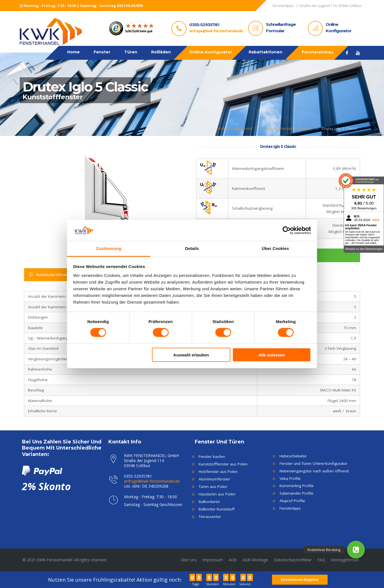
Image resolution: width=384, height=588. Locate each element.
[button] (356, 550)
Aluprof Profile (292, 501)
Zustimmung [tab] (109, 248)
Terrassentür (210, 517)
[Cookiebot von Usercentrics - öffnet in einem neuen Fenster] (287, 230)
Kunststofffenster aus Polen (287, 128)
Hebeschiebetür (293, 456)
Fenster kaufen (212, 456)
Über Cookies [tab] (275, 248)
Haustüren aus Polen (217, 494)
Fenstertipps (290, 508)
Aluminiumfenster (214, 479)
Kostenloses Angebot (300, 580)
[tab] (55, 275)
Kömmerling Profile (297, 486)
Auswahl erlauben (191, 355)
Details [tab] (192, 248)
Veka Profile (290, 478)
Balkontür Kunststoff (217, 509)
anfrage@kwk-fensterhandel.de (216, 31)
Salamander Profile (296, 493)
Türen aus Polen (213, 487)
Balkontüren (209, 502)
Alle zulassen (272, 355)
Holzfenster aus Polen (218, 472)
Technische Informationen (54, 275)
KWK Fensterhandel (235, 128)
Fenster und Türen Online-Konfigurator (313, 463)
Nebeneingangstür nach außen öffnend (314, 471)
